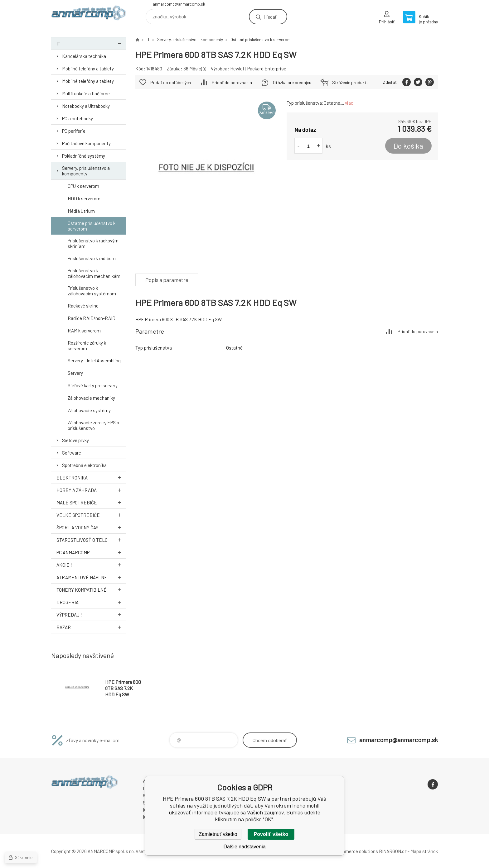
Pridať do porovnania (232, 82)
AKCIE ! (91, 565)
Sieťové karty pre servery (93, 385)
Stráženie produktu (350, 82)
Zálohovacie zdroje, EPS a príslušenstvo (93, 425)
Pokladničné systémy (84, 156)
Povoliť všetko (271, 834)
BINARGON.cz (393, 851)
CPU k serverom (83, 186)
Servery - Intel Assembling (94, 360)
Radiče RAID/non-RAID (92, 318)
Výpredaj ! (91, 615)
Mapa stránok (424, 851)
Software (72, 453)
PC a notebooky (77, 118)
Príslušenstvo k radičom (92, 258)
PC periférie (74, 131)
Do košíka (408, 146)
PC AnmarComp (91, 552)
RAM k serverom (84, 331)
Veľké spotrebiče (91, 515)
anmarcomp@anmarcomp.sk (179, 4)
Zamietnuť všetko (218, 834)
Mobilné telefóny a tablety (88, 69)
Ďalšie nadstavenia (244, 847)
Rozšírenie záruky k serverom (87, 346)
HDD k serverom (84, 198)
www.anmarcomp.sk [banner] (89, 14)
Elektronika (91, 477)
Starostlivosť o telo (91, 540)
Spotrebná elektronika (84, 465)
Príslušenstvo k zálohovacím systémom (92, 291)
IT (91, 43)
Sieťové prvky (75, 440)
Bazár (91, 627)
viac (349, 103)
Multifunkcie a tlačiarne (86, 93)
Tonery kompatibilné (91, 590)
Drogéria (91, 602)
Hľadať (270, 17)
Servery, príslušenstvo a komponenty (86, 171)
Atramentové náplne (91, 577)
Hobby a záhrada (91, 490)
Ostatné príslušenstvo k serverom (92, 226)
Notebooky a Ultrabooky (86, 106)
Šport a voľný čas (91, 527)
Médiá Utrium (81, 211)
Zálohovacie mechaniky (91, 398)
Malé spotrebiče (91, 502)
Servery (75, 373)
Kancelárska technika (84, 56)
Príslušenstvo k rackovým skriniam (93, 243)
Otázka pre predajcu (292, 82)
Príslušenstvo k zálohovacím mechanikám (94, 273)
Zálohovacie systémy (89, 410)
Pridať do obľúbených (171, 82)
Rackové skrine (83, 306)
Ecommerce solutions (355, 851)
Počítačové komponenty (86, 143)
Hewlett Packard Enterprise (258, 69)
